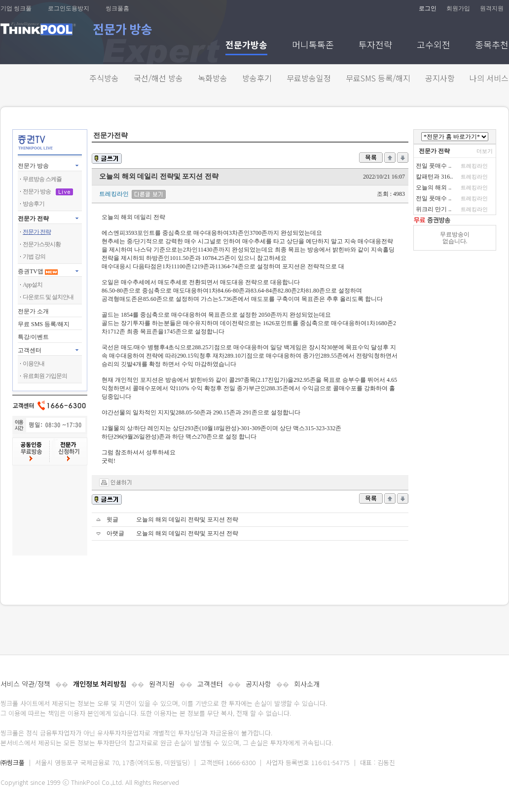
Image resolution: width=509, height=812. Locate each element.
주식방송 (104, 78)
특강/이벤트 (33, 337)
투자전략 (375, 46)
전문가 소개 (33, 311)
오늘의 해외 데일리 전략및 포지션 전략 (187, 519)
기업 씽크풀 (16, 8)
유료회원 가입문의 (45, 376)
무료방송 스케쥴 (42, 179)
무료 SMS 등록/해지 (44, 324)
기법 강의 (34, 257)
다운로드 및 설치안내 (48, 297)
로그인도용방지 (69, 8)
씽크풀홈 (117, 8)
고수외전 (434, 46)
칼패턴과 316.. (434, 177)
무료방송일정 (309, 78)
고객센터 (210, 684)
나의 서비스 (489, 78)
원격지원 (492, 8)
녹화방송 (213, 78)
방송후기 (257, 78)
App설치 (33, 285)
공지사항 (440, 78)
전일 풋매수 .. (434, 166)
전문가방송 (246, 46)
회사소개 (307, 684)
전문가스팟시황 (42, 244)
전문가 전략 (33, 219)
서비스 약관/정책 (25, 684)
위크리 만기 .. (434, 209)
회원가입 (458, 8)
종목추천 (492, 46)
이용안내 (34, 364)
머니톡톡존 (313, 46)
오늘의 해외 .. (434, 187)
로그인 (428, 8)
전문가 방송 (33, 166)
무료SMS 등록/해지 (378, 78)
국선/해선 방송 (158, 78)
